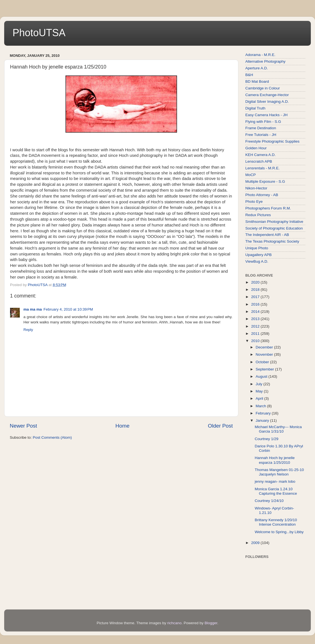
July (260, 384)
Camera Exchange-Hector (267, 95)
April (260, 398)
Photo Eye (254, 202)
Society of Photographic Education (274, 228)
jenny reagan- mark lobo (275, 481)
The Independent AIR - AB (267, 235)
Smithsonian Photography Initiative (274, 222)
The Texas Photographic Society (272, 241)
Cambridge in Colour (263, 88)
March (261, 406)
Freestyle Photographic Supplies (272, 141)
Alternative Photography (265, 61)
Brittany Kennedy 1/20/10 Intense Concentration (276, 522)
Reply (28, 330)
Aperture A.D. (257, 68)
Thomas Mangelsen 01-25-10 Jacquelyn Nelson (279, 472)
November (265, 354)
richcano (174, 623)
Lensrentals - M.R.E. (262, 168)
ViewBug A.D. (257, 261)
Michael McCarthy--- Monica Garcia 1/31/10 (278, 429)
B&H (249, 75)
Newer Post (23, 426)
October (263, 362)
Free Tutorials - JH (261, 135)
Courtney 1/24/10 (269, 501)
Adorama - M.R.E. (260, 55)
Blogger (211, 623)
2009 (256, 543)
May (260, 391)
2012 (256, 326)
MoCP (251, 175)
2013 (256, 319)
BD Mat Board (257, 81)
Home (122, 426)
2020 (256, 282)
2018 (256, 290)
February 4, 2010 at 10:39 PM (68, 309)
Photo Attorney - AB (262, 195)
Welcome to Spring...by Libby (279, 532)
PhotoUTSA (39, 33)
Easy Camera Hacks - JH (266, 115)
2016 (256, 304)
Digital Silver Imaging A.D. (267, 102)
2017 (256, 297)
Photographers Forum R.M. (268, 208)
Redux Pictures (258, 215)
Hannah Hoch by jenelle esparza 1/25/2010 (275, 460)
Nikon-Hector (256, 188)
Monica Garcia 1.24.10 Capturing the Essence (276, 491)
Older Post (220, 426)
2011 (256, 334)
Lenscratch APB (259, 161)
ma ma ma (33, 309)
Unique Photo (257, 248)
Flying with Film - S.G (263, 122)
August (262, 376)
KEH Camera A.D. (261, 155)
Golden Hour (256, 148)
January (263, 420)
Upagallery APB (259, 255)
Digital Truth (255, 108)
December (265, 347)
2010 (256, 341)
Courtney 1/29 (267, 439)
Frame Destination (261, 128)
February (264, 413)
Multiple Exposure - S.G (265, 181)
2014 (256, 312)
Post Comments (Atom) (52, 437)
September (265, 369)
